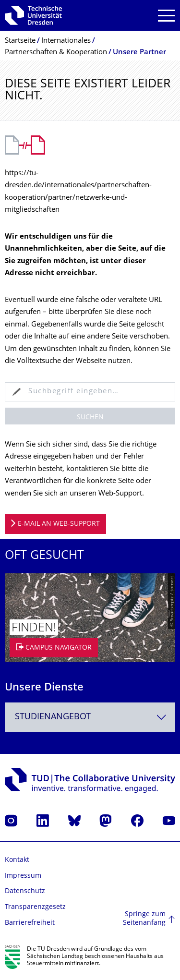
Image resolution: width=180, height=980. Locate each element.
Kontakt (17, 860)
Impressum (23, 876)
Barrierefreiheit (30, 923)
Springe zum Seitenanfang (144, 919)
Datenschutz (25, 891)
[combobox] (90, 717)
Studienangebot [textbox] (53, 717)
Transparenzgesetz (35, 907)
